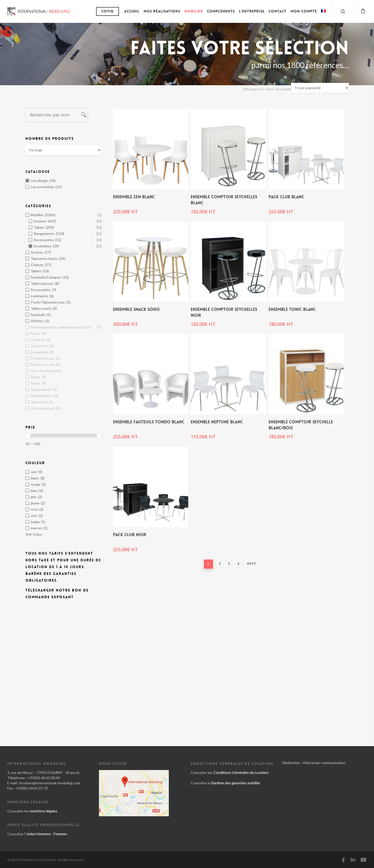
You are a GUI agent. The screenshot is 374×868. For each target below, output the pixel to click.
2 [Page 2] (220, 564)
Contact (278, 11)
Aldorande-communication (324, 763)
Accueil (132, 11)
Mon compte (304, 11)
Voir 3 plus (34, 534)
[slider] (28, 436)
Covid (108, 11)
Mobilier (194, 11)
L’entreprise (252, 11)
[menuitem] (323, 15)
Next (252, 564)
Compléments (221, 11)
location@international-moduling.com (50, 783)
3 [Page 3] (229, 564)
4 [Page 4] (239, 564)
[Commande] (320, 88)
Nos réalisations (162, 11)
